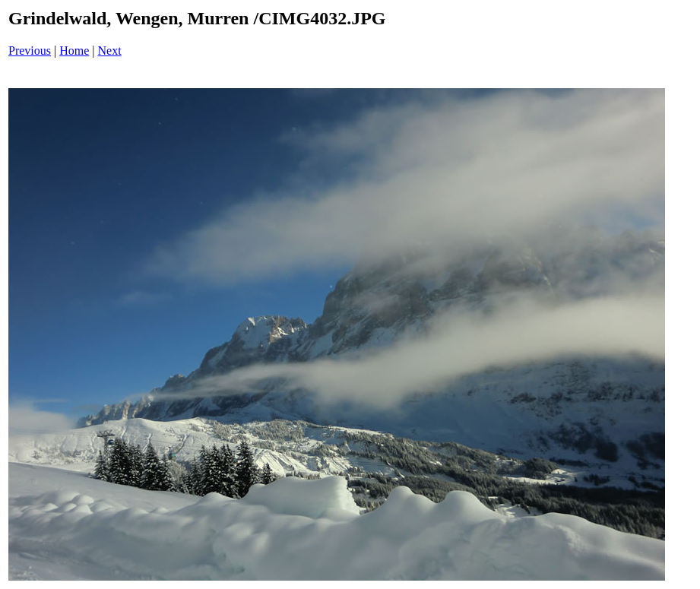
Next (110, 51)
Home (74, 51)
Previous (30, 51)
